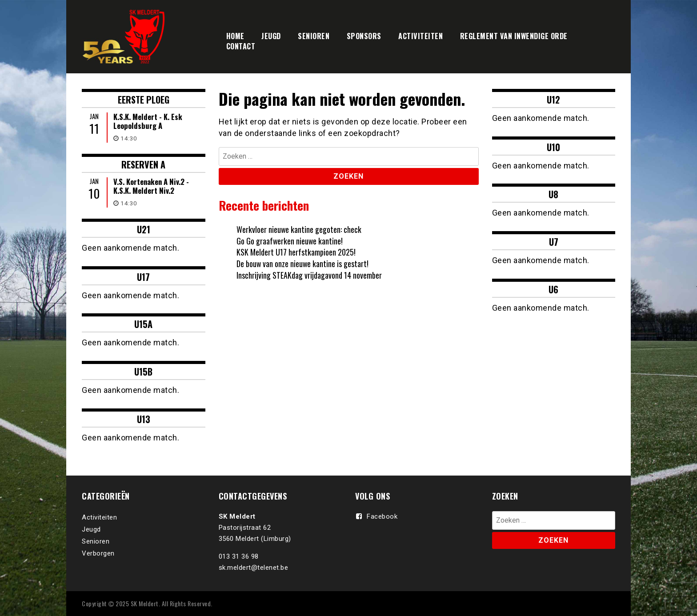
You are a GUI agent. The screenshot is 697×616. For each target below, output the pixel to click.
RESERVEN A (143, 164)
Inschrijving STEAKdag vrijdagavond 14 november (309, 275)
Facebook (382, 516)
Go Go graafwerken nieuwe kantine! (290, 241)
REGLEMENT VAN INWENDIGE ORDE (514, 36)
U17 (143, 277)
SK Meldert (145, 603)
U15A (143, 324)
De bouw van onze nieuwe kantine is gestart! (303, 264)
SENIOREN (314, 36)
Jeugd (91, 529)
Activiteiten (99, 517)
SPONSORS (364, 36)
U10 (553, 147)
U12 (553, 100)
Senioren (96, 541)
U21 (144, 229)
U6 (553, 289)
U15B (143, 372)
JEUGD (271, 36)
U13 (144, 419)
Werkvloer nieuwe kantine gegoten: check (299, 229)
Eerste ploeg (144, 100)
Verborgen (98, 553)
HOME (235, 36)
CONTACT (241, 46)
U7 (554, 242)
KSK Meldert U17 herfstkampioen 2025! (296, 252)
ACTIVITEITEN (421, 36)
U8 (553, 194)
